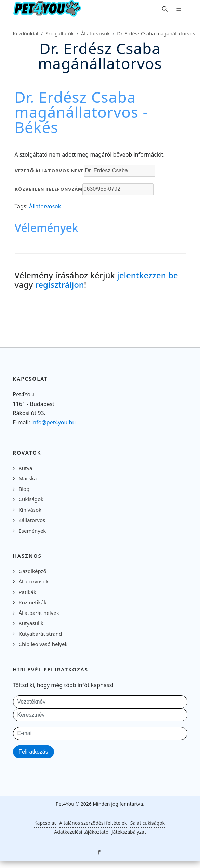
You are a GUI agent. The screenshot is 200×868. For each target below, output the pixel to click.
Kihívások (30, 510)
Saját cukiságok (148, 823)
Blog (24, 489)
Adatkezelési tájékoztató (81, 832)
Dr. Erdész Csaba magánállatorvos (156, 33)
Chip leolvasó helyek (43, 644)
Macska (28, 478)
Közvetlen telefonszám (49, 189)
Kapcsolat (45, 823)
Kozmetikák (33, 602)
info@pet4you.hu (54, 422)
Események (32, 531)
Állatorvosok (95, 33)
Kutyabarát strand (41, 634)
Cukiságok (31, 499)
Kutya (26, 468)
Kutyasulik (31, 623)
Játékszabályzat (129, 832)
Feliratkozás (34, 752)
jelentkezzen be (147, 275)
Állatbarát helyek (39, 613)
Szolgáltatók (60, 33)
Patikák (28, 592)
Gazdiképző (33, 571)
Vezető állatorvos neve (49, 171)
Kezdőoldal (26, 33)
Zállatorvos (32, 520)
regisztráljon (60, 284)
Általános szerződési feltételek (93, 823)
